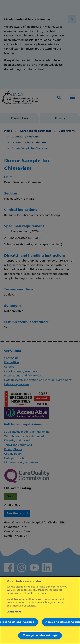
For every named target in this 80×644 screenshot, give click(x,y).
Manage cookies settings (40, 635)
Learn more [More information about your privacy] (14, 612)
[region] (40, 610)
